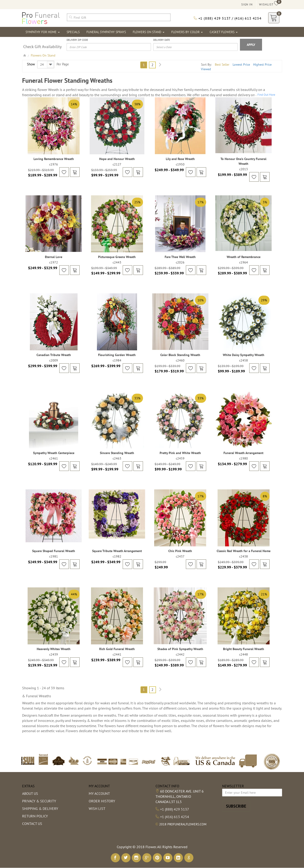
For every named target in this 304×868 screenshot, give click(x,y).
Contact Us (32, 824)
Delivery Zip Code (77, 40)
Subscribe (236, 806)
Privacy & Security (39, 801)
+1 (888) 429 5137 (175, 809)
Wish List (97, 809)
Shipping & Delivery (40, 809)
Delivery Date (162, 40)
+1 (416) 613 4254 (175, 817)
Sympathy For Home (43, 32)
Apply (251, 45)
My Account (99, 793)
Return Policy (35, 816)
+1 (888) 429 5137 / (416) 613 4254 (228, 18)
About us (30, 793)
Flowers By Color (187, 32)
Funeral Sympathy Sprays (106, 32)
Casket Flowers (224, 32)
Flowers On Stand (149, 32)
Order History (102, 801)
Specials (73, 32)
